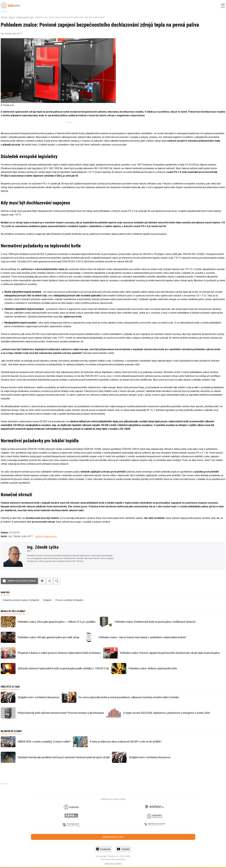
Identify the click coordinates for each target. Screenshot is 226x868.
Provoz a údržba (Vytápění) (69, 600)
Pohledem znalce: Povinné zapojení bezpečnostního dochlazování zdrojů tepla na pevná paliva (170, 653)
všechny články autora (46, 536)
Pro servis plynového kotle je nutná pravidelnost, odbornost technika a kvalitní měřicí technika (129, 697)
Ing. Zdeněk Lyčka (43, 547)
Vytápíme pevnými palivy (25, 17)
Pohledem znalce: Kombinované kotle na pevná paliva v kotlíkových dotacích (155, 622)
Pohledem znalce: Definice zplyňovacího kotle (153, 668)
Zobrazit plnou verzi (113, 837)
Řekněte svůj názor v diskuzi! (22, 581)
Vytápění (12, 17)
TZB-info (4, 17)
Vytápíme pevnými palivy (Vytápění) (21, 600)
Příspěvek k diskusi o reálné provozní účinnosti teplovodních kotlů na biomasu (59, 653)
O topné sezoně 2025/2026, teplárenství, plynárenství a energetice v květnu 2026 (167, 713)
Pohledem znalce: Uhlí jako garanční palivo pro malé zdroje (49, 637)
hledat (57, 581)
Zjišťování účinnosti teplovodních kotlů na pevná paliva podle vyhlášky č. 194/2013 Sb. (63, 668)
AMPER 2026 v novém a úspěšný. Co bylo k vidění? (44, 742)
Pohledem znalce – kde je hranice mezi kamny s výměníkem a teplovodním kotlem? (143, 637)
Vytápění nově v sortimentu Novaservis (39, 697)
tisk (42, 581)
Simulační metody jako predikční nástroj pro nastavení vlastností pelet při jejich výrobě (64, 757)
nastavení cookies (113, 863)
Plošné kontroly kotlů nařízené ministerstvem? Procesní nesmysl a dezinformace (61, 713)
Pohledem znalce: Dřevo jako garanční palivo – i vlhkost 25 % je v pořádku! (57, 622)
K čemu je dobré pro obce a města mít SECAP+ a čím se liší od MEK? (126, 742)
